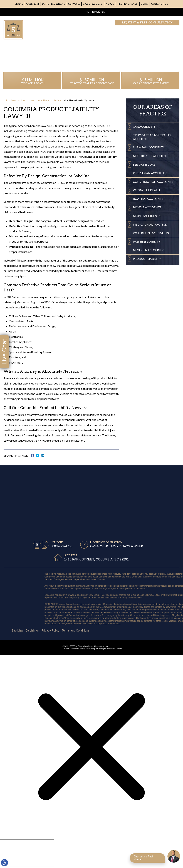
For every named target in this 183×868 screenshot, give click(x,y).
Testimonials (127, 4)
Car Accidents (144, 129)
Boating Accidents (148, 201)
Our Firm (33, 4)
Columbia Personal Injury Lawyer (19, 100)
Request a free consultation (147, 22)
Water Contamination (151, 236)
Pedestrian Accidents (150, 176)
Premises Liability (147, 244)
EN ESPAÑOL (95, 12)
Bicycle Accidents (147, 210)
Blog (144, 4)
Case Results (93, 4)
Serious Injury (144, 167)
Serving (74, 4)
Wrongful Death (146, 193)
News (110, 4)
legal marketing (89, 649)
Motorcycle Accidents (151, 159)
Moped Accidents (147, 218)
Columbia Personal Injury (49, 100)
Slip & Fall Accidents (149, 150)
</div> (27, 853)
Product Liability (147, 261)
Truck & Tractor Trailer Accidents (152, 140)
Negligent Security (148, 253)
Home (19, 4)
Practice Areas (54, 4)
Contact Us (160, 4)
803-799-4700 (162, 30)
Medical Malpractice (150, 227)
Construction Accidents (153, 184)
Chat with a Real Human (143, 858)
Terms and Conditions (19, 631)
